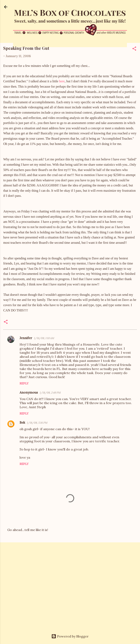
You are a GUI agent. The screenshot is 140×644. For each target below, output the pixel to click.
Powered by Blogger (70, 636)
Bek (22, 422)
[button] (134, 49)
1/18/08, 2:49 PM (50, 393)
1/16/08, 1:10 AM (44, 338)
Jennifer (26, 338)
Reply (24, 383)
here (62, 81)
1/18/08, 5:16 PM (37, 423)
